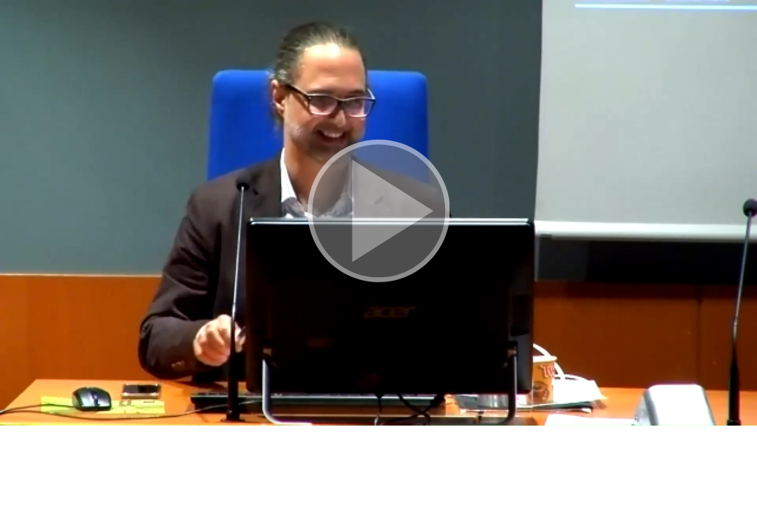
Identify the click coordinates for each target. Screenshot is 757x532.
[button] (378, 213)
